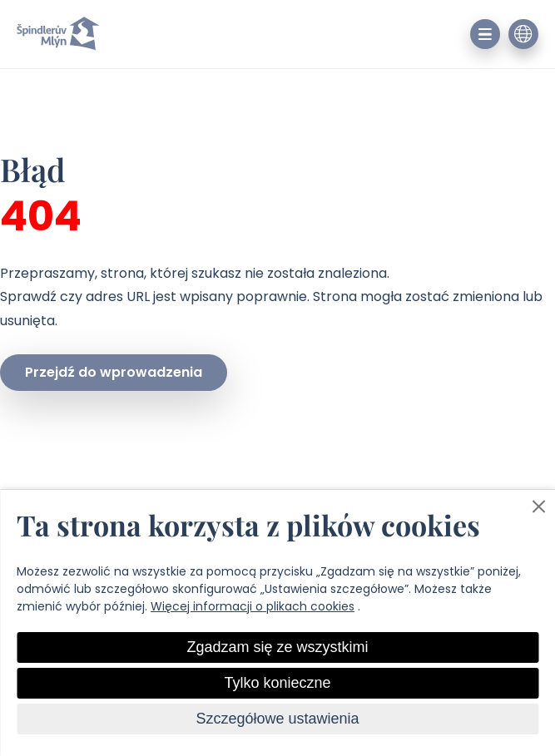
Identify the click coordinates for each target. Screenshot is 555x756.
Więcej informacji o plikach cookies (253, 606)
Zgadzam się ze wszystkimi (277, 647)
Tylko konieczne (277, 683)
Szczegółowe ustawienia (277, 719)
